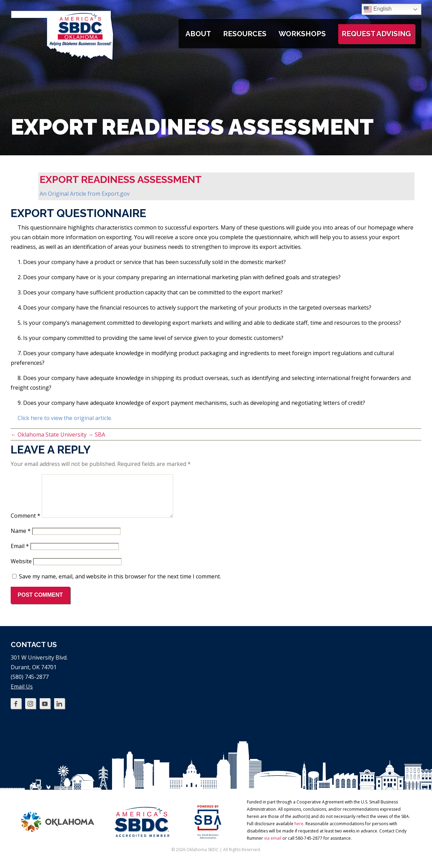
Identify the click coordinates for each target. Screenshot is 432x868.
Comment (26, 524)
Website (21, 569)
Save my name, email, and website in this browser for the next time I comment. (120, 585)
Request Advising (376, 34)
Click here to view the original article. (65, 418)
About (198, 34)
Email (20, 554)
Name (21, 539)
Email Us (22, 695)
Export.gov (116, 194)
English (378, 9)
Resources (245, 34)
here (299, 832)
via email (273, 846)
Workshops (302, 34)
